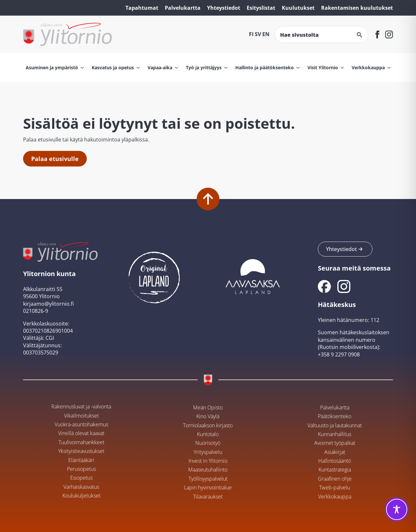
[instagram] (389, 34)
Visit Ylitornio (323, 67)
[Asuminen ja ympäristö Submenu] (81, 68)
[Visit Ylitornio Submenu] (341, 68)
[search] (359, 35)
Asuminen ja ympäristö (52, 67)
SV (258, 34)
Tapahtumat (142, 8)
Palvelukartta (183, 8)
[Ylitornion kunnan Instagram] (344, 286)
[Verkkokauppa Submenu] (388, 68)
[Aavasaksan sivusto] (252, 276)
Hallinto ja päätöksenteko (265, 67)
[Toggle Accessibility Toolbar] (397, 509)
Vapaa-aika (160, 67)
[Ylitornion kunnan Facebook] (324, 286)
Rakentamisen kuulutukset (357, 8)
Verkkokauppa (368, 67)
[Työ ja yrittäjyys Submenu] (225, 68)
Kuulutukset (298, 8)
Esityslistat (261, 8)
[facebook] (377, 34)
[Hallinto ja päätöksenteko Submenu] (297, 68)
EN (266, 34)
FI (251, 34)
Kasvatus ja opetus (113, 67)
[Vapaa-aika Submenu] (175, 68)
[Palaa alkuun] (208, 199)
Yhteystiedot (224, 8)
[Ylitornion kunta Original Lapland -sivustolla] (154, 276)
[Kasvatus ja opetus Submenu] (137, 68)
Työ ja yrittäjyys (204, 67)
